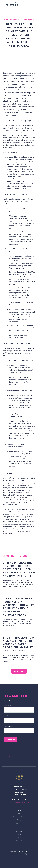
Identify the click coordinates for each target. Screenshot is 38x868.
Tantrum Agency (23, 851)
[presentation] (19, 750)
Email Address (8, 726)
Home (19, 814)
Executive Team (19, 817)
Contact (19, 823)
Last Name (7, 716)
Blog (19, 820)
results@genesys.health (19, 803)
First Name (7, 705)
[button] (33, 4)
